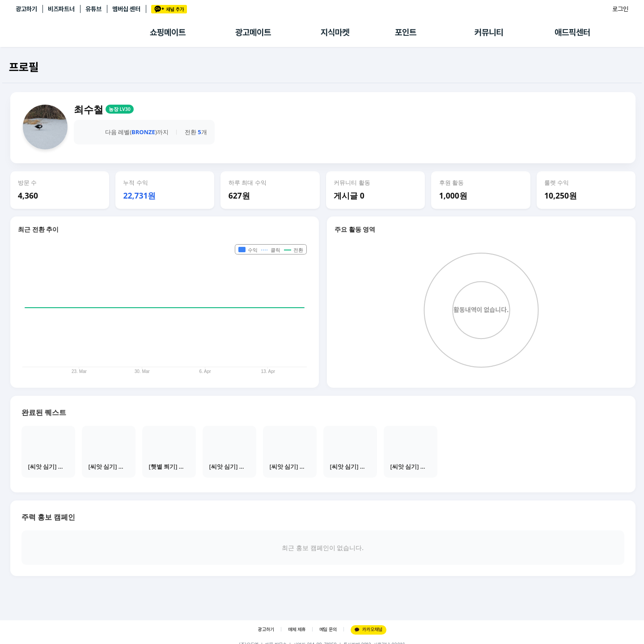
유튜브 (93, 9)
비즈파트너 (61, 9)
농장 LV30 (120, 109)
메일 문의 (328, 629)
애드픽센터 (572, 32)
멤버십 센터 (126, 9)
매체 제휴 (297, 629)
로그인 (620, 9)
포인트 (406, 32)
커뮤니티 (489, 32)
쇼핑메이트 (168, 32)
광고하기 (26, 9)
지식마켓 (335, 32)
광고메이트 (253, 32)
